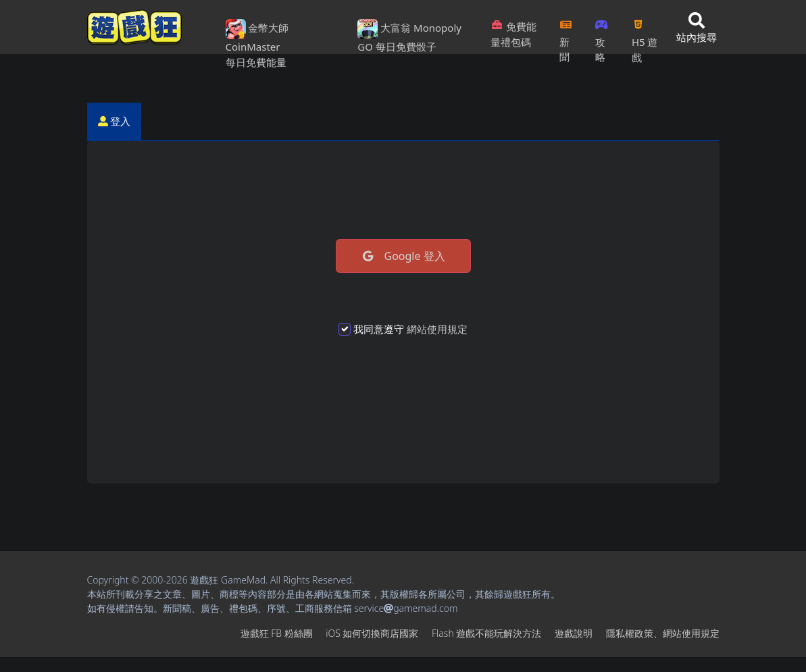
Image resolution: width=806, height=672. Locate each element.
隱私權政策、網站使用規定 (663, 633)
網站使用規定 (437, 329)
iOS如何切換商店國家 (372, 633)
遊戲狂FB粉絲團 (277, 633)
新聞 (566, 37)
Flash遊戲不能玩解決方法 (486, 633)
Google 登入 (403, 256)
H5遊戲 (645, 37)
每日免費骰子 (406, 47)
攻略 (602, 37)
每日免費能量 (256, 62)
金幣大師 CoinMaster (257, 36)
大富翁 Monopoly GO (409, 36)
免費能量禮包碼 (513, 34)
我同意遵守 (410, 329)
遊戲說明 (574, 633)
